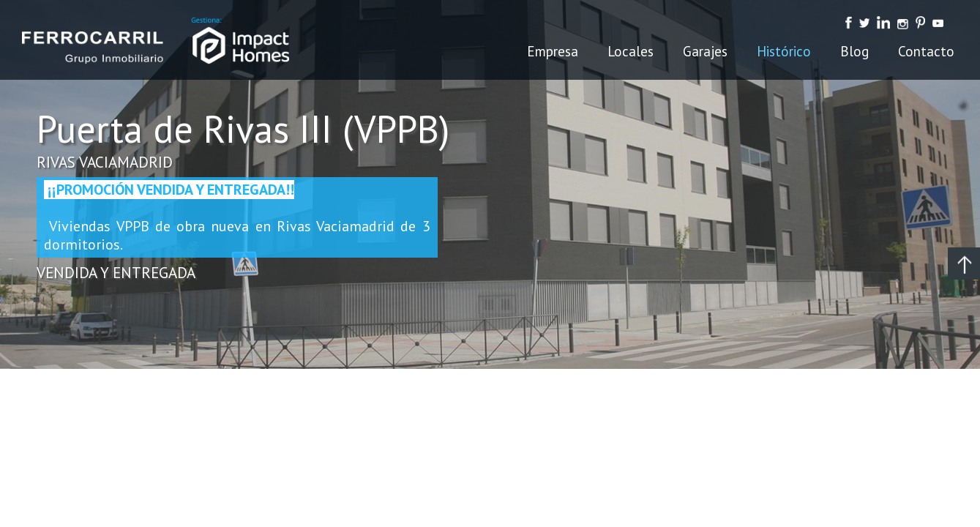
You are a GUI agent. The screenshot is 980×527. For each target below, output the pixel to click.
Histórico (784, 51)
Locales (631, 51)
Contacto (926, 51)
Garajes (705, 51)
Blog (854, 51)
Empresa (553, 51)
